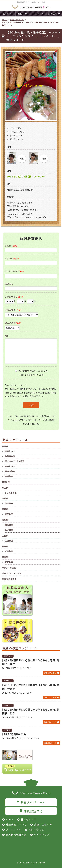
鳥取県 (5, 546)
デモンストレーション (12, 573)
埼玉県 (5, 488)
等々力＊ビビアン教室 (15, 461)
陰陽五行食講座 (9, 579)
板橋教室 (9, 476)
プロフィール (14, 829)
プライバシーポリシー (32, 420)
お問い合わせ (36, 829)
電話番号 (9, 284)
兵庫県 (5, 520)
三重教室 (9, 541)
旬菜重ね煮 (10, 456)
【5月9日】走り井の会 (14, 734)
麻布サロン (10, 466)
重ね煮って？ (28, 819)
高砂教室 (9, 530)
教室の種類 (13, 323)
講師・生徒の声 (43, 824)
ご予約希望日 (14, 297)
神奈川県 (6, 482)
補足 (7, 336)
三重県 (5, 536)
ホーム (5, 20)
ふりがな (12, 258)
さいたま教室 (11, 493)
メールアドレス (15, 271)
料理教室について (16, 824)
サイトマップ (42, 835)
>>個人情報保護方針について (31, 375)
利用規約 (50, 420)
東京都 (5, 446)
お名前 (11, 246)
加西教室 (9, 525)
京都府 (5, 509)
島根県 (5, 557)
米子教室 (9, 551)
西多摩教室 (10, 471)
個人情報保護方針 (16, 835)
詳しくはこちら (50, 673)
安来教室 (9, 562)
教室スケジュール (17, 20)
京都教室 (9, 514)
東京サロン (10, 451)
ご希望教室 (13, 310)
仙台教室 (9, 503)
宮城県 (5, 498)
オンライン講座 (9, 568)
